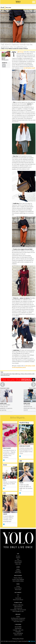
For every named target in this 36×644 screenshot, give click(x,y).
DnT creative (19, 641)
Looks (2, 8)
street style (3, 374)
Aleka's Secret (18, 635)
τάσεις (23, 374)
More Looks (8, 8)
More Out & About (18, 600)
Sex (18, 559)
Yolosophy (18, 632)
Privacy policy (16, 639)
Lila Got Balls (18, 627)
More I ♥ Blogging (18, 633)
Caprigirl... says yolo (18, 630)
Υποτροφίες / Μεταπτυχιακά (18, 610)
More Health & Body (18, 581)
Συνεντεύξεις (18, 588)
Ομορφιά (18, 571)
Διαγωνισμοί (18, 562)
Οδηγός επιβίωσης (18, 605)
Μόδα (18, 569)
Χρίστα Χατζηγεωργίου (5, 59)
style (14, 374)
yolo (11, 374)
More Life (18, 564)
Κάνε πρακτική (18, 608)
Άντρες (18, 556)
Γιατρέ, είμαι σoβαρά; (18, 579)
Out (18, 595)
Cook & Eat (18, 598)
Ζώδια (18, 617)
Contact (22, 639)
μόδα (8, 374)
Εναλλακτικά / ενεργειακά (18, 618)
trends (26, 374)
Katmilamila (18, 628)
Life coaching (18, 561)
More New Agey (18, 621)
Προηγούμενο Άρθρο (5, 388)
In (18, 596)
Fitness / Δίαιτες (18, 578)
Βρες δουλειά (18, 606)
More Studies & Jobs (18, 611)
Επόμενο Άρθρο (32, 388)
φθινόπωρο (18, 374)
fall (34, 374)
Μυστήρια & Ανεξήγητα (18, 620)
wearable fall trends (5, 375)
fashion (30, 374)
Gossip (18, 586)
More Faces (18, 590)
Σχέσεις (18, 558)
